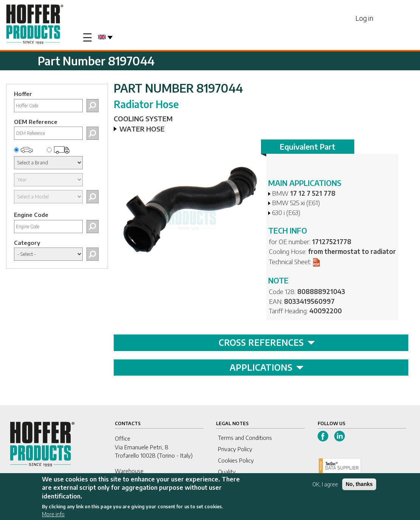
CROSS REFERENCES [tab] (267, 342)
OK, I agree (325, 485)
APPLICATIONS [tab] (267, 367)
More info (53, 515)
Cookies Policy (236, 460)
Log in (364, 18)
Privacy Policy (235, 449)
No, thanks (359, 485)
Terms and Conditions (245, 438)
